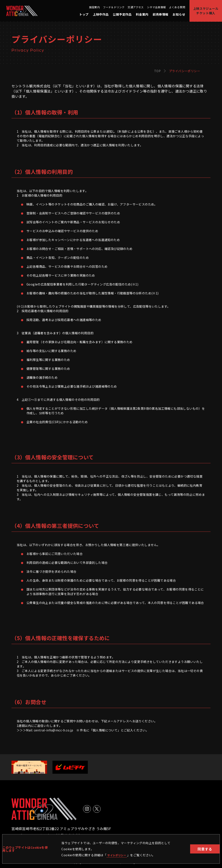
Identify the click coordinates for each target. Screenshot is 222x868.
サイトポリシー (118, 855)
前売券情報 (160, 14)
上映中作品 (101, 14)
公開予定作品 (122, 14)
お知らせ (179, 14)
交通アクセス (136, 7)
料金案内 (142, 14)
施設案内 (95, 7)
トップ (84, 14)
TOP (157, 71)
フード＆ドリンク (114, 7)
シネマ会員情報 (156, 7)
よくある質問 (177, 7)
